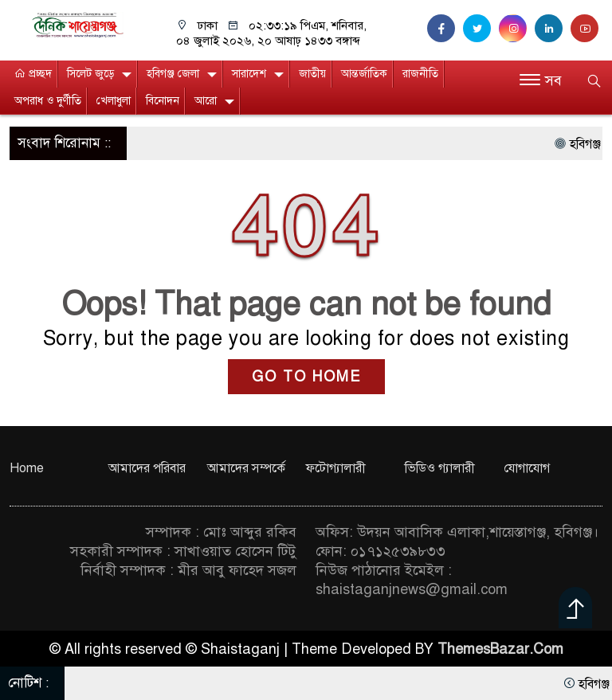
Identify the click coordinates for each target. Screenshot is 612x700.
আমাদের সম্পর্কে (246, 468)
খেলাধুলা (114, 101)
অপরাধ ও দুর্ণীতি (48, 101)
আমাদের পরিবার (147, 468)
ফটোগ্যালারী (336, 468)
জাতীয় (312, 74)
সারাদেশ (249, 74)
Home (27, 468)
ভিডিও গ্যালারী (440, 468)
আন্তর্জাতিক (364, 74)
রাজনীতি (420, 74)
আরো (206, 101)
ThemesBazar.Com (500, 649)
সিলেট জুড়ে (90, 74)
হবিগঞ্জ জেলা (173, 74)
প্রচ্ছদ (33, 74)
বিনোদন (163, 101)
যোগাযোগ (527, 468)
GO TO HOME (306, 377)
